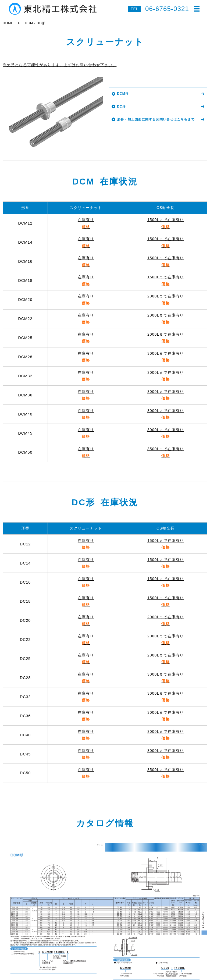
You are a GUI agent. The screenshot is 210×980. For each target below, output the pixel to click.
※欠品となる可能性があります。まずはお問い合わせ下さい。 (60, 65)
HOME (8, 23)
